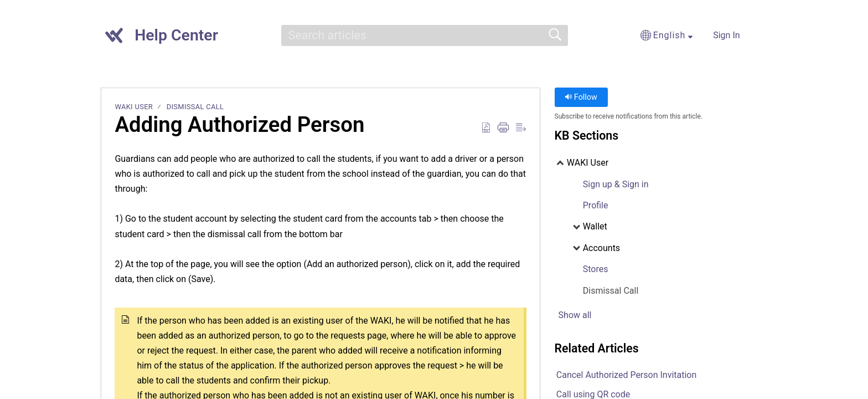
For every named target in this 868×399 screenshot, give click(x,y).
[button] (603, 35)
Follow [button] (581, 97)
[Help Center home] (114, 35)
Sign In (726, 35)
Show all (575, 315)
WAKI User (134, 107)
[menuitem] (754, 35)
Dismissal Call (195, 107)
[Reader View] (521, 128)
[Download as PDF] (486, 128)
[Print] (503, 128)
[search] (425, 35)
